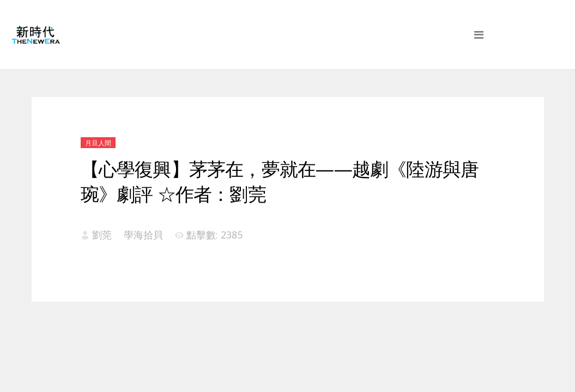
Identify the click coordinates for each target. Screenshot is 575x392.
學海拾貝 (143, 235)
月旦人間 (98, 143)
